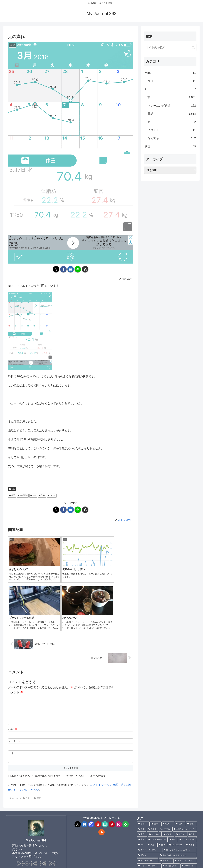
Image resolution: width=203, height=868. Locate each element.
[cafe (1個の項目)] (152, 811)
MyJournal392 (36, 780)
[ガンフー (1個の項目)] (147, 795)
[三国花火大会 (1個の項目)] (171, 805)
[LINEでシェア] (78, 269)
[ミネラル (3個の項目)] (155, 774)
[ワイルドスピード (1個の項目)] (150, 847)
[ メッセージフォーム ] (21, 819)
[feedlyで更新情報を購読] (50, 803)
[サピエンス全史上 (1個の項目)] (147, 837)
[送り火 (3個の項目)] (168, 774)
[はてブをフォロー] (22, 803)
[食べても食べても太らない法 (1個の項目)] (178, 795)
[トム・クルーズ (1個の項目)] (148, 800)
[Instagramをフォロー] (27, 803)
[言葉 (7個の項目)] (180, 764)
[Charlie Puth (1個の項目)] (187, 842)
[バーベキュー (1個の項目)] (166, 811)
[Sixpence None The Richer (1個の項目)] (180, 847)
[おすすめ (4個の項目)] (165, 769)
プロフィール (13, 863)
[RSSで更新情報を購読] (54, 803)
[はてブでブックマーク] (71, 269)
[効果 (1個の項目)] (142, 811)
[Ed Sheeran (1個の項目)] (176, 784)
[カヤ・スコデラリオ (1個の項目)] (174, 821)
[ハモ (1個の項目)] (191, 816)
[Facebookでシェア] (63, 269)
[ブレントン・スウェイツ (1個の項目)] (150, 821)
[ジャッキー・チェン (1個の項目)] (149, 805)
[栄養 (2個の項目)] (173, 779)
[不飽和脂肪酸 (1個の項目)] (176, 816)
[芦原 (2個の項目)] (152, 784)
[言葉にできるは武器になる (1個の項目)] (181, 832)
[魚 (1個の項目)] (193, 837)
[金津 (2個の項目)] (162, 784)
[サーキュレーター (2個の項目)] (157, 779)
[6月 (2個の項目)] (142, 784)
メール (14, 681)
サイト (12, 693)
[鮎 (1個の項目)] (142, 842)
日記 (12, 489)
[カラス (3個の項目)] (181, 774)
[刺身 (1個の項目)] (170, 842)
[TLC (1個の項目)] (143, 832)
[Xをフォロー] (18, 803)
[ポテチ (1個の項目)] (160, 816)
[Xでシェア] (56, 269)
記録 (42, 495)
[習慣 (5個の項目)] (142, 769)
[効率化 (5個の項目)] (153, 769)
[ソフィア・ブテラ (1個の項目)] (185, 800)
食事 (33, 495)
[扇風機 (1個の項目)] (166, 800)
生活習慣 (23, 495)
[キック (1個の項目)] (191, 821)
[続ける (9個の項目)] (168, 764)
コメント (16, 632)
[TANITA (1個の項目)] (157, 832)
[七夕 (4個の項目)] (142, 774)
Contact (27, 863)
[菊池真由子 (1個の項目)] (145, 816)
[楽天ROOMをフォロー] (45, 803)
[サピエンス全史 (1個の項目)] (168, 837)
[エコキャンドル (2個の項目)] (187, 779)
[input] (170, 47)
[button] (85, 269)
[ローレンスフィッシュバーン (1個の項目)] (180, 790)
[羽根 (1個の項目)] (183, 837)
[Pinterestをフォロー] (41, 803)
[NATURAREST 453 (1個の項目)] (186, 811)
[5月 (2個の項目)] (192, 774)
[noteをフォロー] (36, 803)
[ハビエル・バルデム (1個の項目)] (161, 826)
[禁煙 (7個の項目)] (191, 764)
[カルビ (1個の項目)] (191, 784)
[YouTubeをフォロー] (32, 803)
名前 (13, 669)
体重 (12, 495)
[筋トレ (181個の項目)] (143, 764)
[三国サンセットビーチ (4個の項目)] (185, 769)
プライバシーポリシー (45, 863)
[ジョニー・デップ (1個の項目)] (185, 826)
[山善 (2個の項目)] (142, 779)
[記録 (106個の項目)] (156, 764)
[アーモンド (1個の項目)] (189, 805)
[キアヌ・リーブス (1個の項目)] (149, 790)
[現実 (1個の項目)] (143, 826)
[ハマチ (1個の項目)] (156, 842)
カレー (52, 495)
